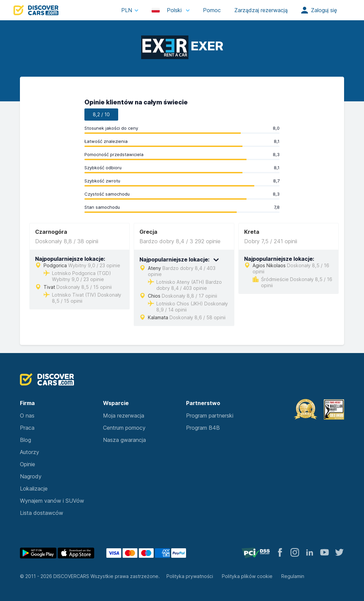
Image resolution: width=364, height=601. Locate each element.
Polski (167, 10)
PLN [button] (127, 10)
